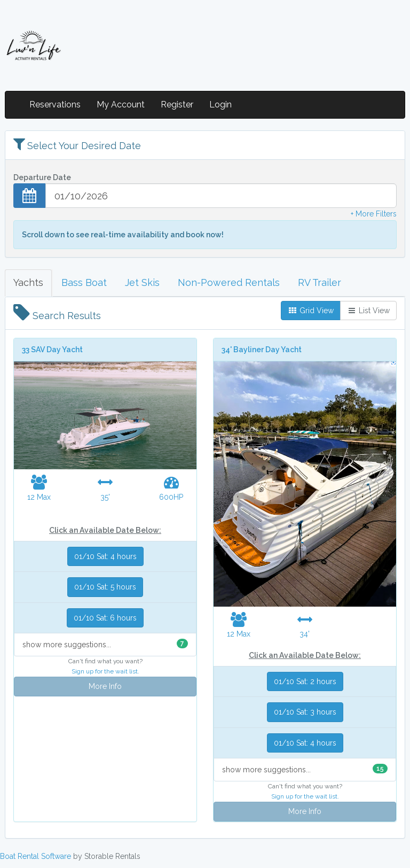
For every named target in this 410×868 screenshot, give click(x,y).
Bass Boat (84, 282)
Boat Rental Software (36, 856)
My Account (121, 104)
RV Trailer (320, 282)
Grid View (311, 311)
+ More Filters (374, 214)
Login (220, 104)
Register (177, 104)
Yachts (28, 282)
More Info (105, 686)
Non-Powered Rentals (229, 282)
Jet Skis (142, 282)
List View (368, 311)
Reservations (55, 104)
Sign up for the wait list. (105, 671)
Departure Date (42, 177)
